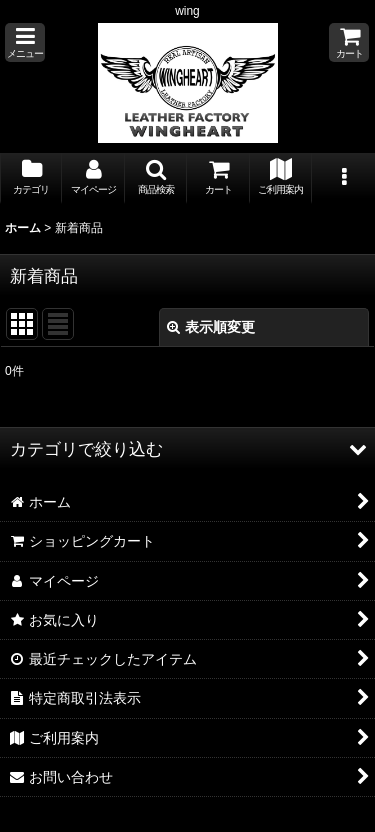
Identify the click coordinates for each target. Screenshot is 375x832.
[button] (25, 42)
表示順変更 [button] (211, 327)
